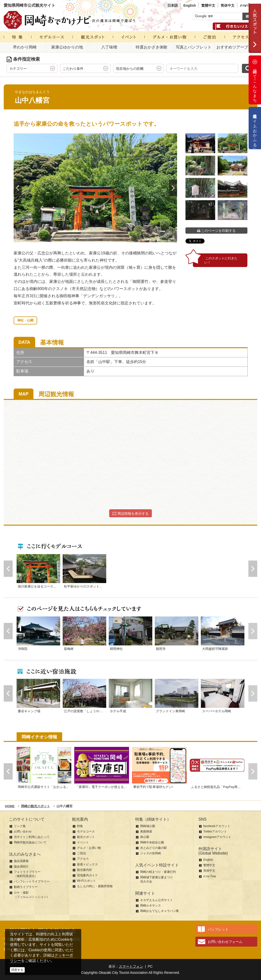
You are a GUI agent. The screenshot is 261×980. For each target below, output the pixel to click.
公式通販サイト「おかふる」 (255, 128)
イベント (83, 842)
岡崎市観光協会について (30, 842)
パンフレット (218, 929)
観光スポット (86, 837)
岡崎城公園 (148, 826)
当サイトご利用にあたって (32, 837)
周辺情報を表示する (130, 514)
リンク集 (20, 826)
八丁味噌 (109, 47)
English (190, 5)
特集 (80, 826)
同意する (17, 970)
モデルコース (86, 832)
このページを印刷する (217, 231)
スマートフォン (131, 966)
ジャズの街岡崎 (151, 853)
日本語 (173, 5)
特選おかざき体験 (152, 47)
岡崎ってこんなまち (255, 80)
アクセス (83, 859)
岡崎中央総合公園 (152, 842)
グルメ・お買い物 (89, 848)
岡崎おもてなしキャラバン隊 (159, 911)
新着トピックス (87, 864)
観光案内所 (84, 870)
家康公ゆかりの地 (67, 47)
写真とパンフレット (194, 47)
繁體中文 (208, 5)
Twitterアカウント (215, 832)
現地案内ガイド (87, 875)
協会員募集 (21, 861)
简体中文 (228, 5)
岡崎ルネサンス (151, 906)
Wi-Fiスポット (86, 881)
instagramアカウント (217, 837)
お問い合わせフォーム (225, 942)
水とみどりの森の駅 (154, 848)
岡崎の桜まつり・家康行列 (158, 872)
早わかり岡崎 (25, 47)
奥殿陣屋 (146, 832)
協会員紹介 (21, 866)
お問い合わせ (23, 832)
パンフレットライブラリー (32, 882)
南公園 (145, 837)
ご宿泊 (81, 853)
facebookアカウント (217, 826)
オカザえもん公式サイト (157, 900)
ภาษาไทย (247, 5)
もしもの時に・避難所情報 (95, 886)
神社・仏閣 (25, 320)
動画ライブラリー (26, 887)
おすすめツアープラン (236, 47)
